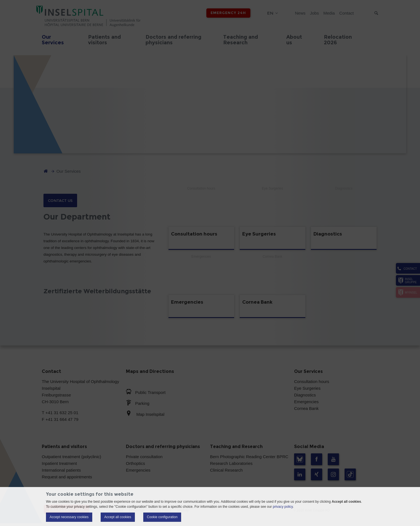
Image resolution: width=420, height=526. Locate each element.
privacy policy (283, 507)
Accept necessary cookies (69, 517)
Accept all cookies (118, 517)
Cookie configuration (162, 517)
